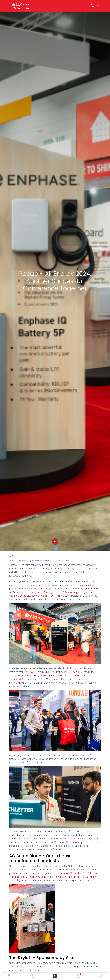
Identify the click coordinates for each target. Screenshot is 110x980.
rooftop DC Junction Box (74, 873)
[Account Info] (101, 976)
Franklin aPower (77, 672)
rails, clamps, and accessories (74, 755)
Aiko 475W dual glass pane (46, 589)
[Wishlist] (78, 975)
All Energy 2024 (48, 568)
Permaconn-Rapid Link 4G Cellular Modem (76, 877)
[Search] (32, 975)
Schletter (53, 755)
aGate (12, 676)
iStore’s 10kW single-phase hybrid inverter (76, 592)
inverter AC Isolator (39, 877)
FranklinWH (30, 672)
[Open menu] (55, 976)
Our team (71, 842)
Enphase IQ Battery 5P (21, 679)
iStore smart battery (74, 676)
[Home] (9, 975)
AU (12, 556)
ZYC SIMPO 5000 (29, 676)
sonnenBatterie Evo (53, 676)
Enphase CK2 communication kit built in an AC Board (44, 596)
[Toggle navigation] (98, 6)
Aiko (38, 963)
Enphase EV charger (44, 592)
